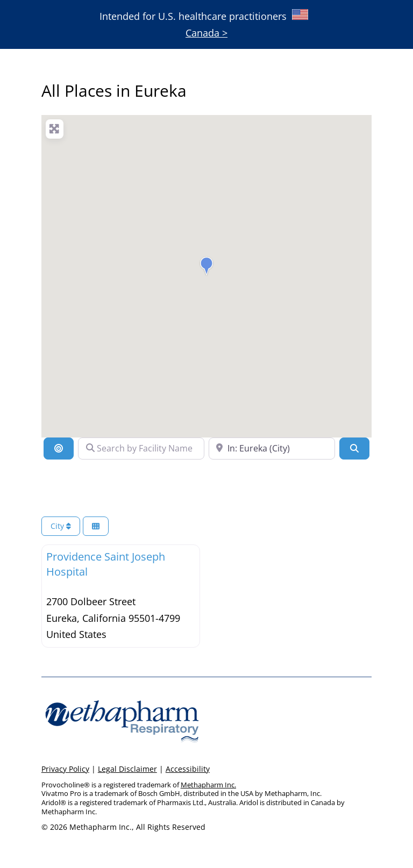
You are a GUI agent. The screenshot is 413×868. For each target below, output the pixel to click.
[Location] (59, 448)
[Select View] (96, 526)
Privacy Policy (65, 769)
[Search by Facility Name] (141, 448)
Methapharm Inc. (208, 785)
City (61, 526)
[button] (206, 266)
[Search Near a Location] (272, 448)
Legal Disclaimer (127, 769)
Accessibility (188, 769)
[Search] (354, 448)
